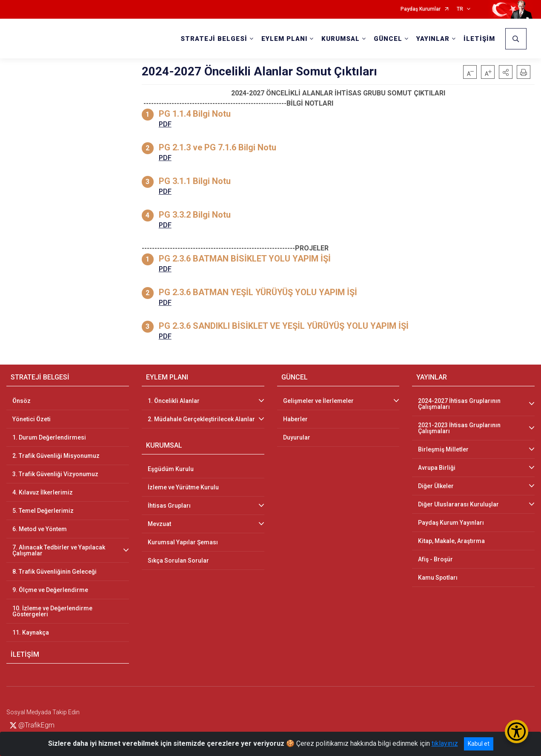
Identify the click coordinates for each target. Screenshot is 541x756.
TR (460, 9)
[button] (506, 72)
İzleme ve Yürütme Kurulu (183, 487)
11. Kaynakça (31, 632)
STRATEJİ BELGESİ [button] (214, 39)
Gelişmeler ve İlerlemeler (318, 401)
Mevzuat (159, 524)
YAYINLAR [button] (433, 39)
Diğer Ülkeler (436, 486)
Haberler (295, 419)
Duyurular (297, 437)
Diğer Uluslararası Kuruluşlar (458, 504)
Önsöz (21, 401)
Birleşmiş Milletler (443, 449)
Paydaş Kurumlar (421, 9)
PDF (165, 124)
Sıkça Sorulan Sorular (178, 561)
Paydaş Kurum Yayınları (451, 523)
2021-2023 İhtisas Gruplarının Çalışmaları (459, 428)
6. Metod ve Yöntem (40, 529)
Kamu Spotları (438, 578)
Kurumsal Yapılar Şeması (183, 542)
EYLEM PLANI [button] (284, 39)
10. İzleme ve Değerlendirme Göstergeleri (52, 611)
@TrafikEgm (32, 725)
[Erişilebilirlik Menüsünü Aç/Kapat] (517, 732)
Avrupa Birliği (437, 468)
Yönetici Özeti (31, 419)
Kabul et (479, 744)
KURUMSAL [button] (341, 39)
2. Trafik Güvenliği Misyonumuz (56, 456)
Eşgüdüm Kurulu (171, 469)
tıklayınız (445, 743)
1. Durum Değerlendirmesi (49, 437)
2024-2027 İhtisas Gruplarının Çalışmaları (459, 404)
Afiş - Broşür (435, 559)
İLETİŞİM (479, 39)
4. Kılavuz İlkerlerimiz (43, 492)
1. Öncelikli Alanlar (174, 401)
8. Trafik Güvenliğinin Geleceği (54, 572)
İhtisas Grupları (169, 506)
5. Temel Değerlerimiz (43, 511)
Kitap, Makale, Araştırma (451, 541)
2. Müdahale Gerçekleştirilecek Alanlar (201, 419)
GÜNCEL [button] (388, 39)
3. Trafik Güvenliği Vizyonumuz (55, 474)
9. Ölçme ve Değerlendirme (50, 590)
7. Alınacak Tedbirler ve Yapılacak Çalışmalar (59, 550)
